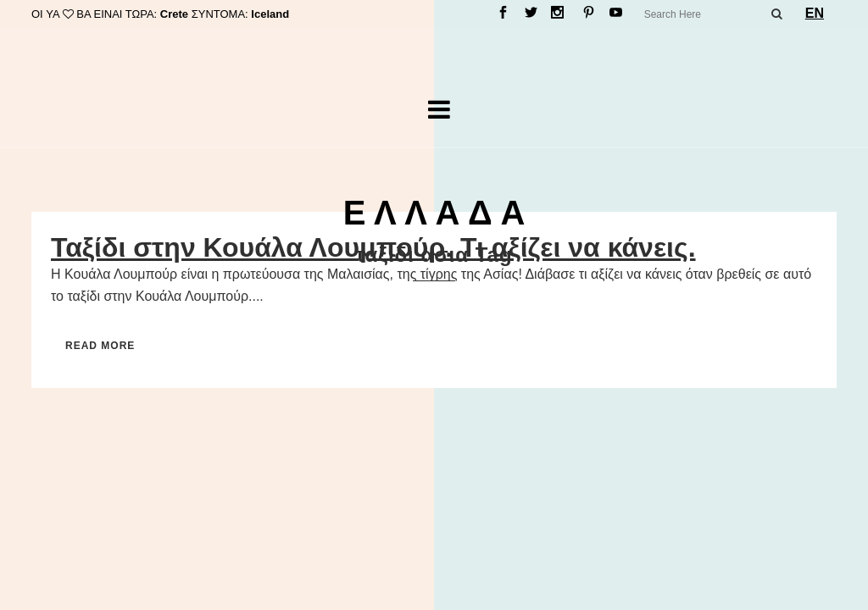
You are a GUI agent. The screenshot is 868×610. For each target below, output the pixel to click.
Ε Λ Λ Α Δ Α (434, 213)
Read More (100, 346)
